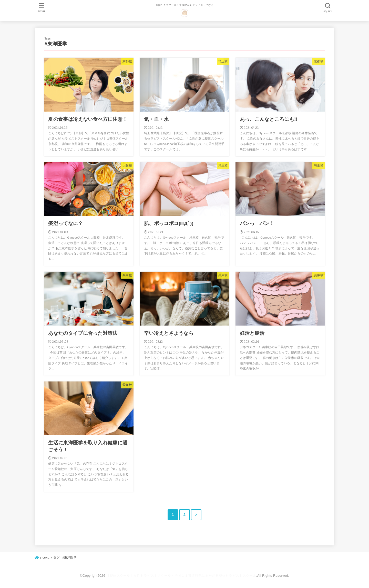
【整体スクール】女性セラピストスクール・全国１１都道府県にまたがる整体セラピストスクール (181, 576)
